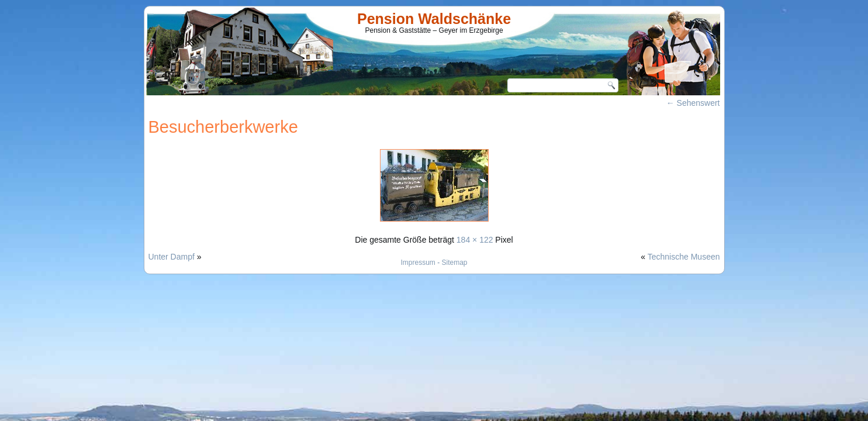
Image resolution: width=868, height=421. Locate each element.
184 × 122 (475, 240)
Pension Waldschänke (434, 19)
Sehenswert (693, 103)
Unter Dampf (172, 257)
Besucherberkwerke (223, 127)
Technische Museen (684, 257)
